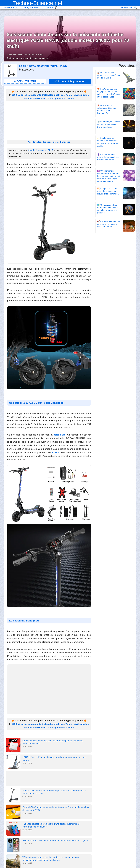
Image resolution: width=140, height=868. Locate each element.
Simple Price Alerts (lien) (41, 150)
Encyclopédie (31, 8)
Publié (9, 55)
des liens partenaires (39, 58)
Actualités (10, 8)
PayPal (56, 452)
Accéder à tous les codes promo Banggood (49, 142)
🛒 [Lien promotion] (70, 81)
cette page (60, 435)
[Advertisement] (49, 119)
